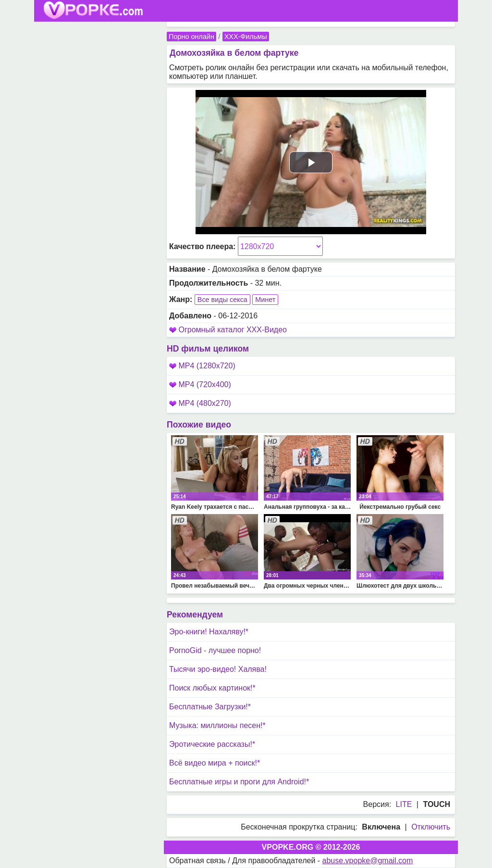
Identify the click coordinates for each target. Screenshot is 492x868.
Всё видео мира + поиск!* (215, 763)
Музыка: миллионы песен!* (217, 725)
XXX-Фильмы (246, 37)
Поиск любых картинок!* (212, 688)
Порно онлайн (191, 37)
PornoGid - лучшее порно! (215, 650)
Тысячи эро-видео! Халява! (218, 669)
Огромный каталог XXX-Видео (233, 330)
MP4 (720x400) (200, 384)
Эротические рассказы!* (212, 744)
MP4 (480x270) (200, 403)
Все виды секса (222, 300)
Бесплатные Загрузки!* (210, 707)
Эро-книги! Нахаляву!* (209, 632)
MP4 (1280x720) (202, 366)
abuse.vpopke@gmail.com (368, 861)
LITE (404, 804)
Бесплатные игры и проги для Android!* (239, 782)
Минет (265, 300)
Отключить (431, 827)
